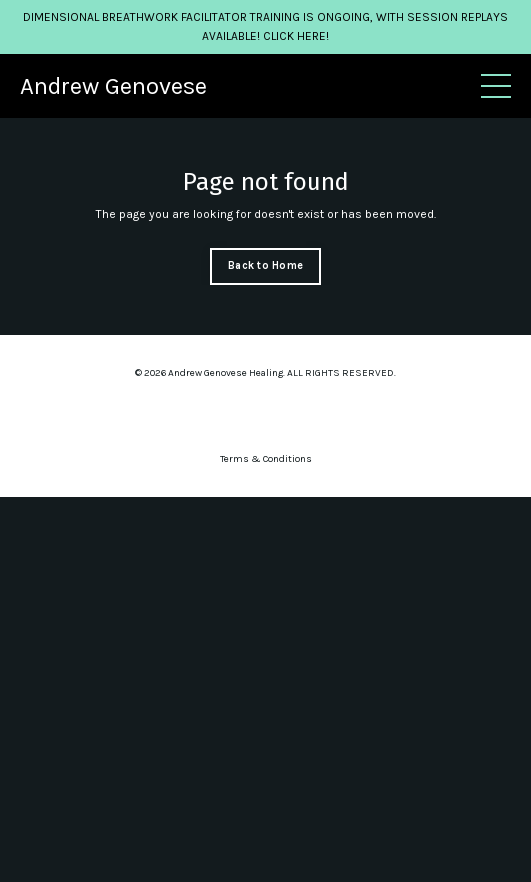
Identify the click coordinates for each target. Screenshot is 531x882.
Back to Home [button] (265, 265)
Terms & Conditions (266, 459)
